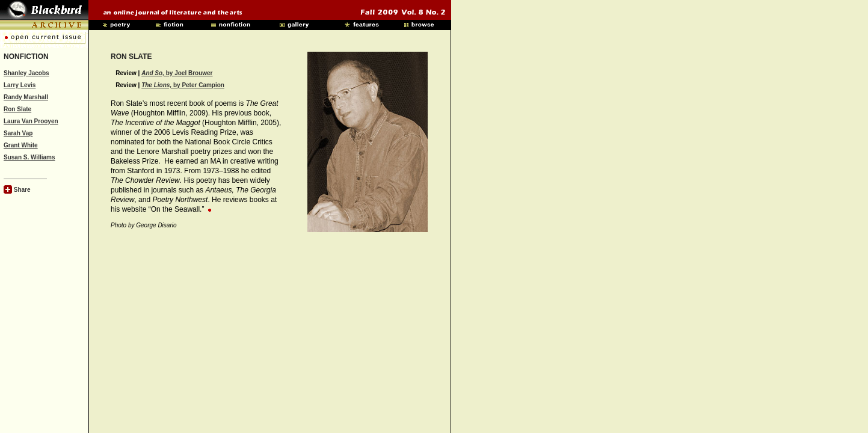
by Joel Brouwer (177, 73)
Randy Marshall (26, 97)
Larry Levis (20, 85)
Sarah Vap (18, 133)
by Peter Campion (199, 85)
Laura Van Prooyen (31, 121)
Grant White (21, 145)
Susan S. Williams (29, 157)
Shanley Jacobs (26, 73)
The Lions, (157, 85)
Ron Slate (17, 109)
